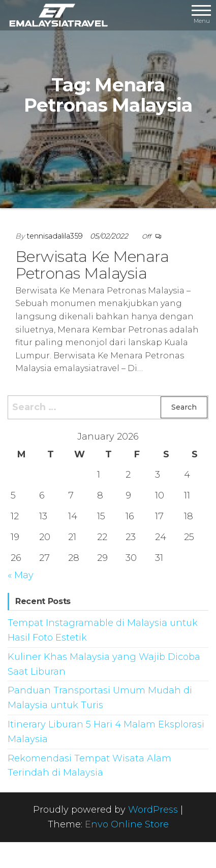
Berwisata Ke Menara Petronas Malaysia (92, 265)
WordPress (153, 810)
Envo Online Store (127, 824)
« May (21, 575)
